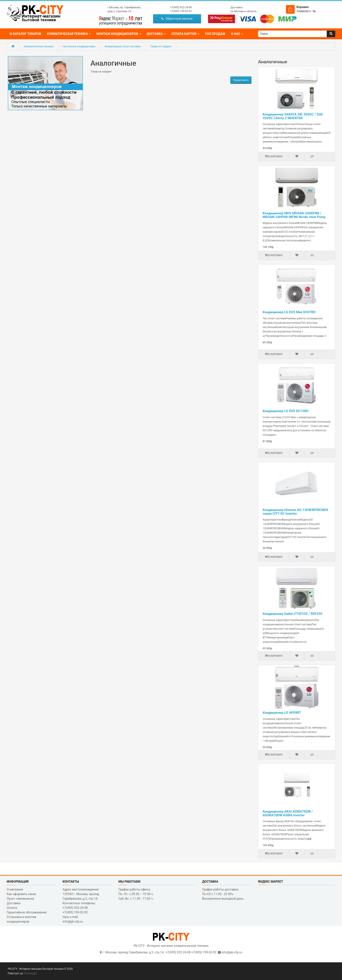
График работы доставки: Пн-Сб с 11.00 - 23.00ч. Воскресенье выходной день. (223, 894)
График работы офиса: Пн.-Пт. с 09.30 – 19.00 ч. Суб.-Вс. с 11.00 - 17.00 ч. (136, 894)
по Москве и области (244, 11)
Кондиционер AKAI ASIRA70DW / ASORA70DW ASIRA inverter (288, 813)
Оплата (12, 908)
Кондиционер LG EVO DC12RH (286, 411)
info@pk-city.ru (232, 952)
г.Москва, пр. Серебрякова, (124, 7)
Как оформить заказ (21, 894)
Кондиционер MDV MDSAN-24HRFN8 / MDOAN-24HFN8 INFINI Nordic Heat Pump (294, 215)
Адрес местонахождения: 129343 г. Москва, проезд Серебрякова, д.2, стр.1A (81, 894)
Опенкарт (30, 973)
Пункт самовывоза (20, 899)
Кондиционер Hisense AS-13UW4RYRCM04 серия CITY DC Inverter (295, 512)
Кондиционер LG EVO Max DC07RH (289, 312)
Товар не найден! (161, 46)
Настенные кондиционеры (79, 46)
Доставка (236, 7)
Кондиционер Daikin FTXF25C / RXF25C (293, 614)
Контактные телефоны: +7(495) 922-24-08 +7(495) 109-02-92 (79, 908)
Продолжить (241, 80)
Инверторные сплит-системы (123, 46)
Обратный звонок (177, 19)
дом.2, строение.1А (119, 11)
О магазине (15, 889)
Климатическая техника (39, 46)
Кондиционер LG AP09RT (282, 713)
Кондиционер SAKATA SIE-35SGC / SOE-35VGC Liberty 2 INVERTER (293, 116)
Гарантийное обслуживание (27, 912)
